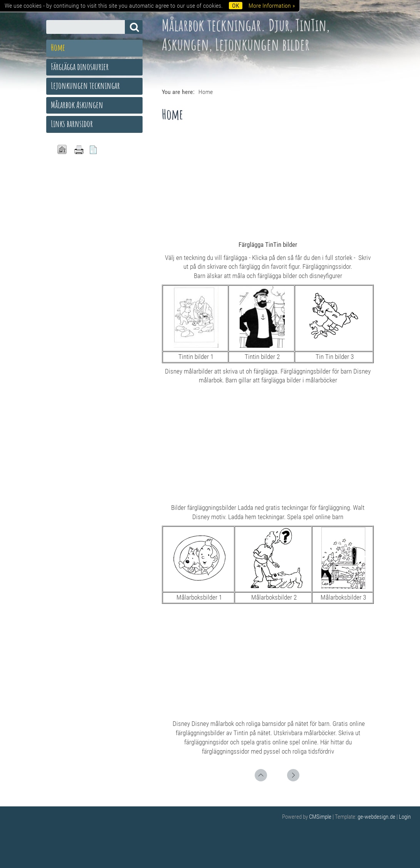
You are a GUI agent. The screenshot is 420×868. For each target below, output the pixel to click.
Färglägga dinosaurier (80, 67)
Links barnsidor (72, 124)
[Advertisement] (268, 183)
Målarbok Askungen (77, 105)
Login (405, 817)
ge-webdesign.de (376, 817)
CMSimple (320, 817)
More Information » (272, 6)
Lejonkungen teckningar (85, 85)
